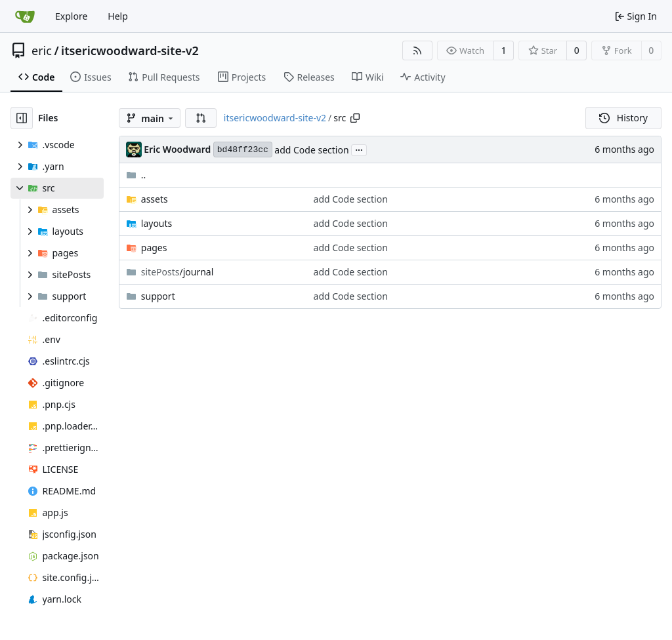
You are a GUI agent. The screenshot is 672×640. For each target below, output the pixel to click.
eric (42, 50)
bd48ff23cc (243, 150)
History (623, 118)
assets (155, 199)
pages (154, 248)
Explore (71, 16)
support (158, 296)
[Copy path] (355, 118)
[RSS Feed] (417, 50)
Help (118, 16)
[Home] (25, 16)
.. (136, 175)
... (359, 149)
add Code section (311, 150)
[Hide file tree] (22, 118)
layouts (157, 223)
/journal (178, 272)
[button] (201, 118)
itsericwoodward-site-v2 (130, 50)
